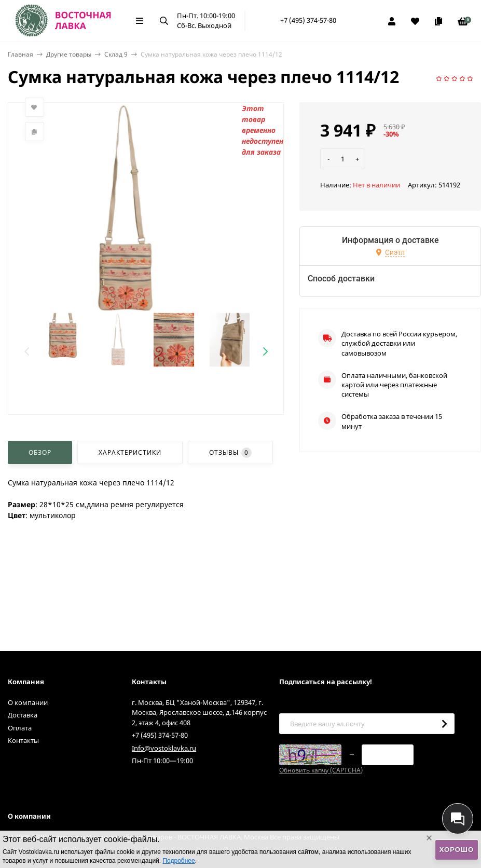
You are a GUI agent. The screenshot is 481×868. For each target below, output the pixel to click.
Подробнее (178, 861)
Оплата (20, 728)
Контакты (23, 740)
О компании (28, 702)
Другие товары (69, 54)
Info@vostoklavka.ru (164, 748)
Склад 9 (116, 54)
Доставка (23, 715)
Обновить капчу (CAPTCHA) (321, 770)
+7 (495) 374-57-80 (308, 20)
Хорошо (457, 850)
